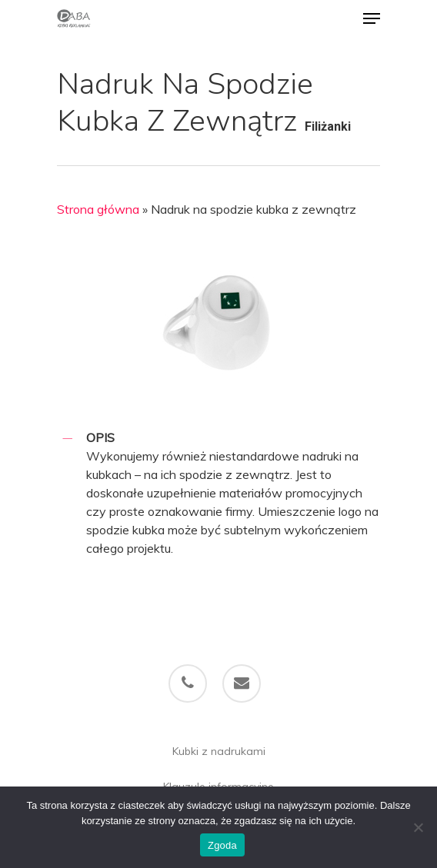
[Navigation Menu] (372, 18)
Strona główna (98, 209)
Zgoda (222, 845)
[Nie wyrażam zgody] (418, 827)
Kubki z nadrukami (219, 751)
